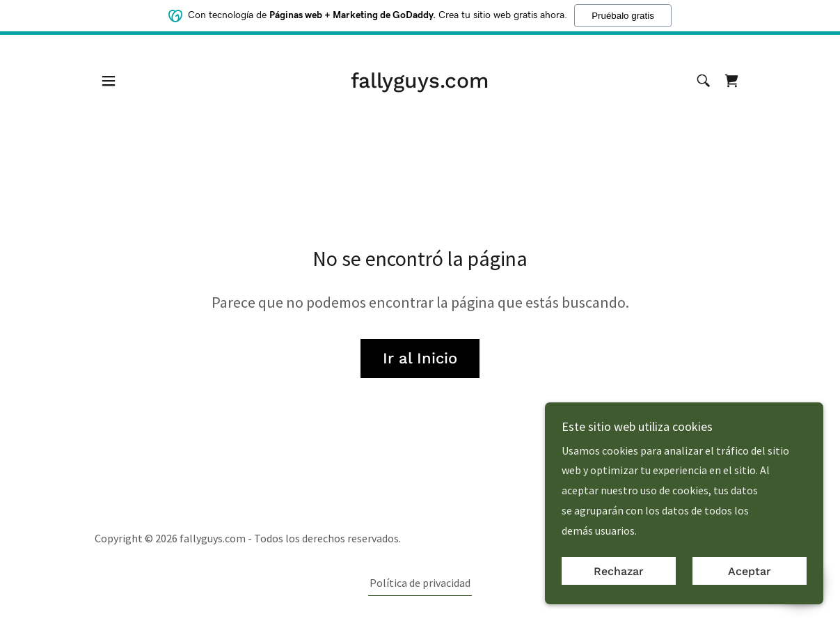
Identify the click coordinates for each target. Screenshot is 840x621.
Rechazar (619, 571)
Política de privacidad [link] (420, 583)
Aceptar (750, 571)
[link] (420, 84)
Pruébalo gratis (623, 15)
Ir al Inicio (420, 358)
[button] (109, 81)
